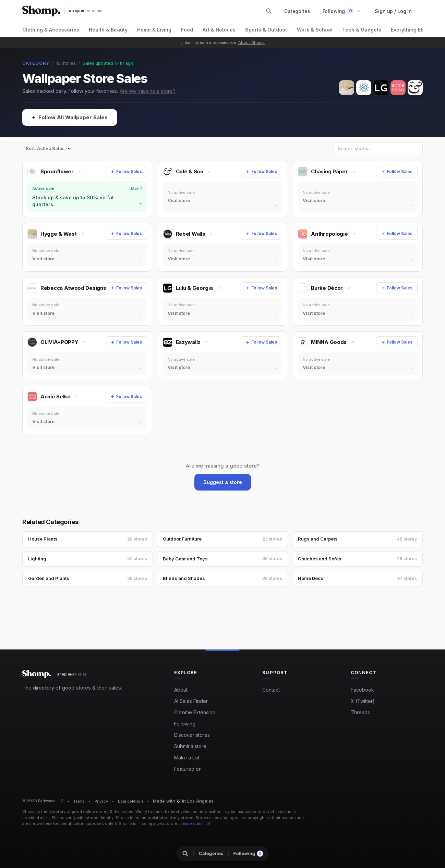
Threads (360, 712)
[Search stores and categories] (269, 11)
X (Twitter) (363, 701)
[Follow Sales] (126, 172)
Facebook (362, 690)
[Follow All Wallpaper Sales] (70, 117)
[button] (342, 11)
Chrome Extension (195, 712)
